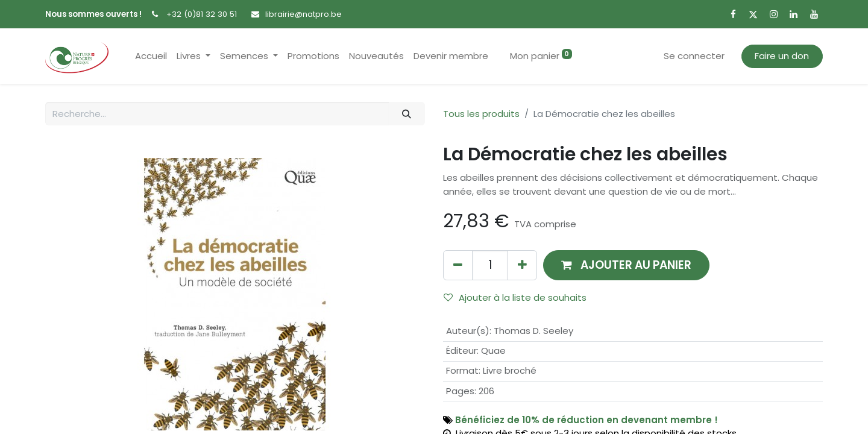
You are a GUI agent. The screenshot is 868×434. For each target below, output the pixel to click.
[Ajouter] (522, 265)
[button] (626, 265)
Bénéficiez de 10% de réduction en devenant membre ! (587, 420)
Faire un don (782, 56)
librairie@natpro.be (303, 14)
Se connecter (694, 56)
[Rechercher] (407, 114)
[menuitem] (151, 56)
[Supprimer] (458, 265)
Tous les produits (481, 114)
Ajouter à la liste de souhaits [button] (515, 297)
